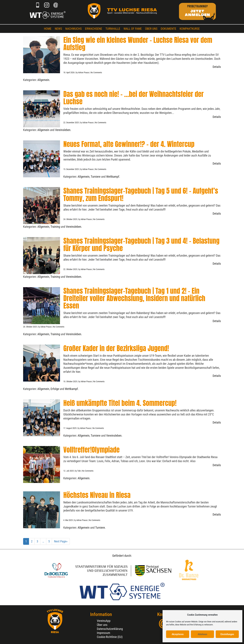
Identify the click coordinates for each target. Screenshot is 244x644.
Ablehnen (202, 634)
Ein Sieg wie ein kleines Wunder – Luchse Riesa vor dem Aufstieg (138, 44)
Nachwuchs (73, 29)
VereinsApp (104, 621)
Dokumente (169, 29)
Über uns (151, 29)
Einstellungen (227, 634)
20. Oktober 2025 (30, 327)
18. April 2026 (69, 73)
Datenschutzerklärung (110, 629)
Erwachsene (94, 29)
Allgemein (43, 80)
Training (55, 227)
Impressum (103, 633)
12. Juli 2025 (69, 471)
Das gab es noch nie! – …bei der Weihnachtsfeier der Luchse (133, 98)
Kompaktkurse (190, 29)
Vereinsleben (63, 130)
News (58, 29)
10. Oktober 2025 (70, 382)
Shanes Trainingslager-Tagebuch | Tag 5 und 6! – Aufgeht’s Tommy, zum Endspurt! (141, 194)
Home (48, 29)
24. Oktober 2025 (70, 219)
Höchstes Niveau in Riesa (97, 495)
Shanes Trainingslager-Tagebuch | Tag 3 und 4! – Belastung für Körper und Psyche (141, 245)
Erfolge (55, 389)
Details (217, 67)
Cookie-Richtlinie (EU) (110, 637)
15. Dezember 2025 (71, 169)
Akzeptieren (178, 634)
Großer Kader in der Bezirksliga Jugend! (116, 348)
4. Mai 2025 (68, 520)
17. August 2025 (70, 428)
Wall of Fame (133, 29)
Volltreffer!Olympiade (91, 450)
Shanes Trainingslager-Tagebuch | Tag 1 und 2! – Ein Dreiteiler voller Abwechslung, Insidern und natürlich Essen (134, 298)
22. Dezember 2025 (71, 123)
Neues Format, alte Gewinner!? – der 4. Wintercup (129, 144)
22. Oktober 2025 (70, 269)
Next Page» (61, 541)
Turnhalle (113, 29)
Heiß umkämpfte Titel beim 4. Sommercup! (120, 403)
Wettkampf (113, 177)
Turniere (96, 177)
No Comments (96, 73)
